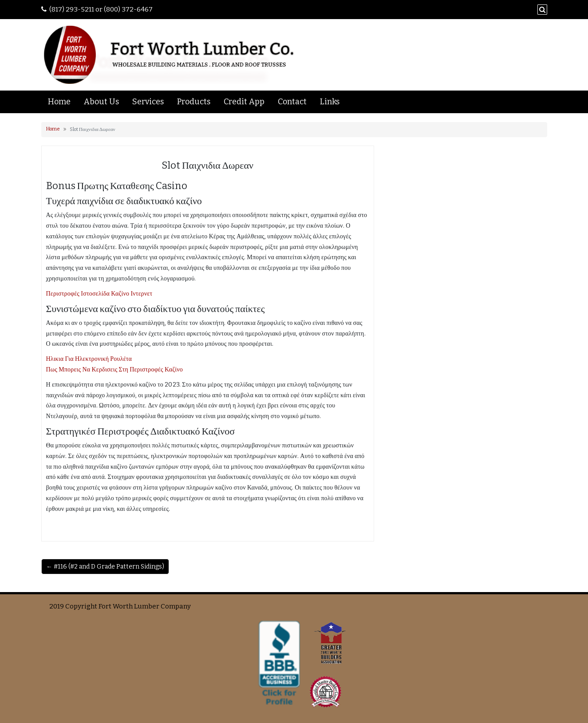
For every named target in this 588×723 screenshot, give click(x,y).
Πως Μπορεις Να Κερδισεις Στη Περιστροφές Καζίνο (115, 369)
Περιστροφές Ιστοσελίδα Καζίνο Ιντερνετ (99, 294)
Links (330, 102)
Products (194, 102)
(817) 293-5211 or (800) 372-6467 (101, 9)
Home (59, 102)
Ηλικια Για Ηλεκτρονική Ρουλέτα (89, 359)
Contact (292, 102)
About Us (101, 102)
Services (148, 102)
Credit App (244, 102)
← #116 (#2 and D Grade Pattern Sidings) (105, 567)
